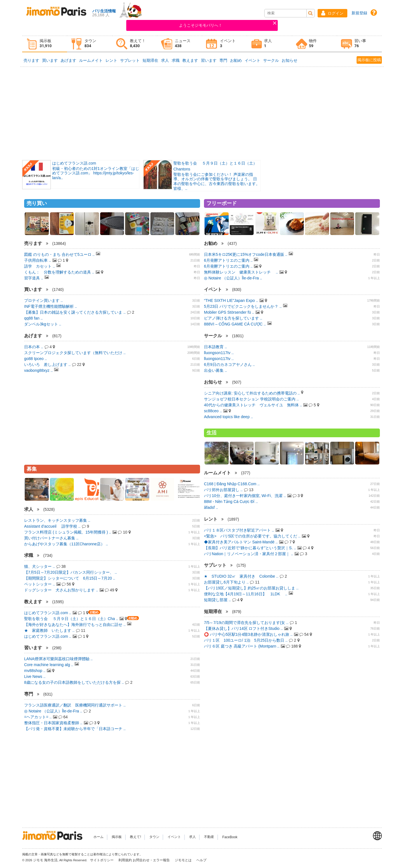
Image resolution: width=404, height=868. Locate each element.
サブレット (130, 60)
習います (209, 60)
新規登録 (359, 13)
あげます (68, 60)
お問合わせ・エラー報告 (152, 860)
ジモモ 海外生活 (45, 860)
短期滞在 (150, 60)
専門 (223, 60)
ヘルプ (201, 860)
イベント (252, 60)
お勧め (236, 60)
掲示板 (117, 837)
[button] (332, 13)
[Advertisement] (202, 113)
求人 (165, 60)
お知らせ (290, 60)
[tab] (45, 44)
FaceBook (230, 837)
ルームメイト (91, 60)
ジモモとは (184, 860)
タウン (154, 837)
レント (111, 60)
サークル (271, 60)
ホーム (98, 837)
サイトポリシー (102, 860)
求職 (176, 60)
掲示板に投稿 (369, 60)
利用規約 (125, 860)
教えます (190, 60)
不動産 (209, 837)
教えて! (135, 837)
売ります (31, 60)
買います (50, 60)
